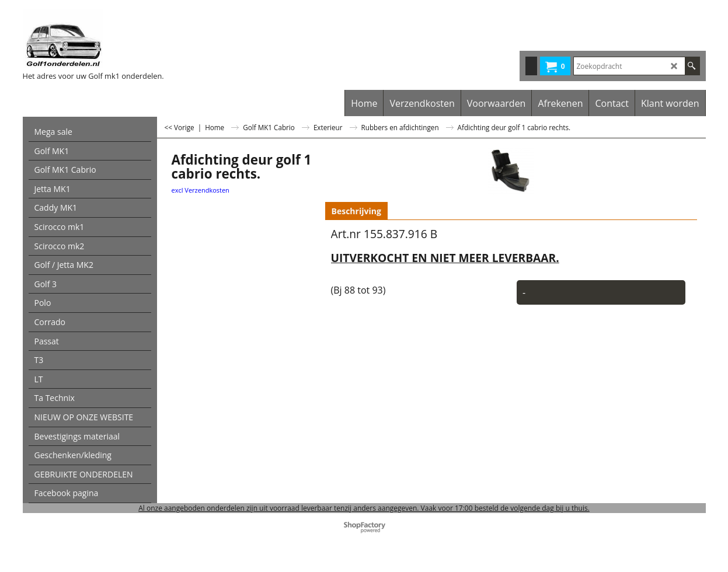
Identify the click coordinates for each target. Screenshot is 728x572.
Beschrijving (356, 211)
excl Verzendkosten (201, 190)
